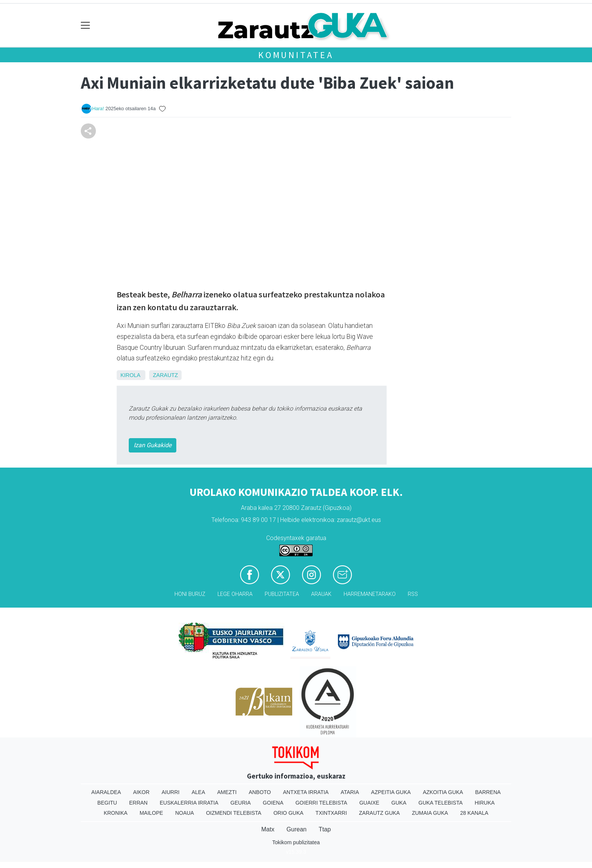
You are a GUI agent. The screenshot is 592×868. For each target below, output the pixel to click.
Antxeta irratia (306, 792)
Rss (413, 594)
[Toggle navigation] (86, 25)
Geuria (240, 803)
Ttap (325, 829)
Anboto (260, 792)
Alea (198, 792)
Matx (268, 829)
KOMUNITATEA (296, 55)
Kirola (130, 375)
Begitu (107, 803)
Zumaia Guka (430, 813)
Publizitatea (282, 594)
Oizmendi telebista (234, 813)
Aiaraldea (106, 792)
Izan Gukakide (153, 445)
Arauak (321, 594)
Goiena (273, 803)
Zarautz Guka (379, 813)
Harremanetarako (370, 594)
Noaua (185, 813)
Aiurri (170, 792)
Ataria (350, 792)
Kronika (116, 813)
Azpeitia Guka (391, 792)
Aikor (141, 792)
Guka (399, 803)
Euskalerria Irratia (189, 803)
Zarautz (165, 375)
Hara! (98, 108)
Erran (138, 803)
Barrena (488, 792)
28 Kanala (474, 813)
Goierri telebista (321, 803)
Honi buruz (190, 594)
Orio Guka (288, 813)
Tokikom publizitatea (296, 842)
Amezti (227, 792)
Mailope (151, 813)
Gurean (297, 829)
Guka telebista (440, 803)
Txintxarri (331, 813)
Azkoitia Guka (443, 792)
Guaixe (369, 803)
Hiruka (485, 803)
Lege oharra (235, 594)
